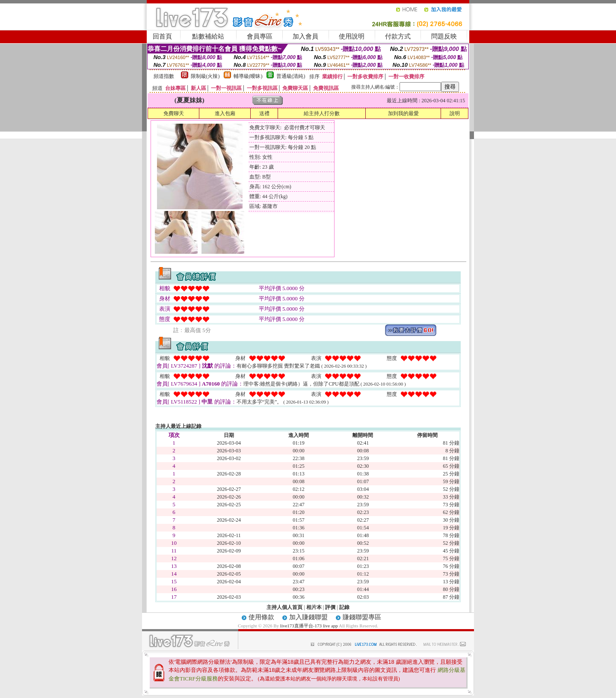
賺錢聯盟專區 (362, 617)
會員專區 (260, 36)
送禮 (264, 113)
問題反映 (444, 36)
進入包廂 (225, 113)
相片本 (314, 607)
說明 (455, 113)
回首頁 (162, 36)
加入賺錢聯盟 (308, 617)
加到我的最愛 (403, 113)
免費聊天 (174, 113)
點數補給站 (208, 36)
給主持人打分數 (322, 113)
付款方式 (398, 36)
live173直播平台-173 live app (309, 626)
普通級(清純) (291, 76)
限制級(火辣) (205, 76)
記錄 (344, 607)
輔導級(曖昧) (248, 76)
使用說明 (352, 36)
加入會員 (305, 36)
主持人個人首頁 (284, 607)
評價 (330, 607)
